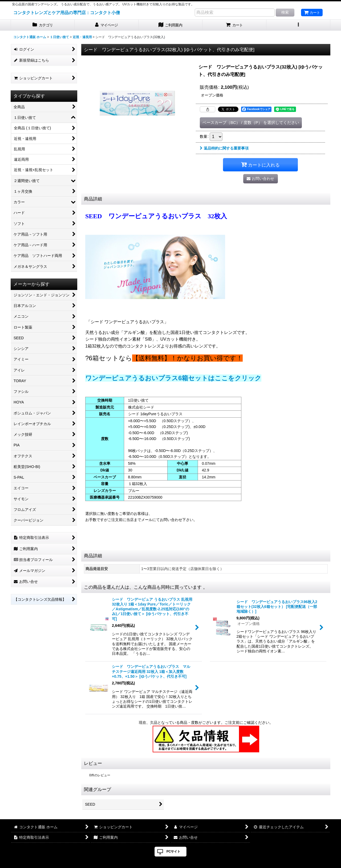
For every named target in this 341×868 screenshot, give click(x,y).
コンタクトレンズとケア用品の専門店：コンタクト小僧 (67, 13)
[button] (298, 25)
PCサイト (174, 851)
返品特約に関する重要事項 (224, 148)
